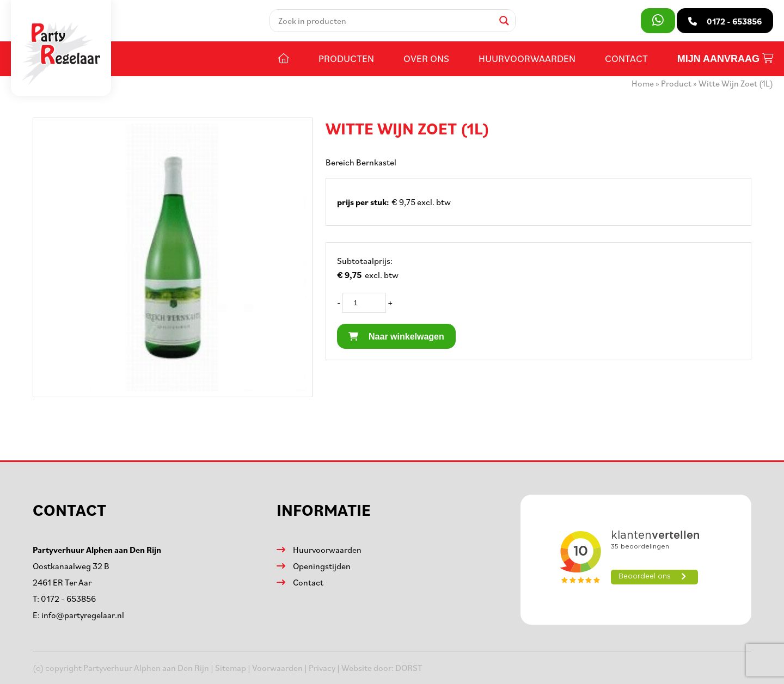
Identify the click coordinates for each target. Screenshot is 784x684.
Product (676, 83)
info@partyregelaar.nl (83, 615)
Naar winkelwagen (396, 337)
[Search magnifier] (504, 21)
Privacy (322, 668)
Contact (626, 58)
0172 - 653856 (68, 599)
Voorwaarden (277, 668)
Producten (346, 58)
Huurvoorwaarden (527, 58)
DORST (409, 668)
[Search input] (385, 21)
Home (643, 83)
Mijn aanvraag (725, 59)
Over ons (426, 58)
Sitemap (231, 668)
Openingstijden (322, 566)
